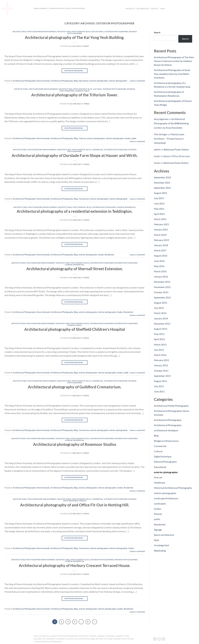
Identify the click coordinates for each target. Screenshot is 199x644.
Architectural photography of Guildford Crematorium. (75, 387)
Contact (155, 9)
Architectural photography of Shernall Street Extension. (75, 269)
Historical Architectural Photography (173, 488)
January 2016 (161, 276)
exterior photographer (116, 32)
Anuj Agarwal (161, 119)
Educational (98, 32)
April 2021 (159, 214)
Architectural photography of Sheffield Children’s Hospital (75, 329)
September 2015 (162, 297)
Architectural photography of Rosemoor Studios (75, 444)
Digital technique (163, 456)
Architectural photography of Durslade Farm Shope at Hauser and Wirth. (75, 155)
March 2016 (160, 271)
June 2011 (159, 391)
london (79, 91)
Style (156, 540)
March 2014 (160, 313)
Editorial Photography (165, 462)
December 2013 (162, 324)
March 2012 (160, 355)
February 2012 (161, 360)
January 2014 (161, 318)
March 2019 (160, 235)
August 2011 (161, 381)
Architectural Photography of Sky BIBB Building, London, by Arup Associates (171, 123)
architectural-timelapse (166, 430)
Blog (88, 32)
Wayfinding (160, 551)
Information (143, 9)
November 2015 (162, 287)
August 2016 (161, 256)
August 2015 (161, 303)
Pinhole (158, 514)
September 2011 (162, 376)
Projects (130, 9)
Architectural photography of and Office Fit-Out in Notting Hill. (75, 505)
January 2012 (161, 365)
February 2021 (161, 224)
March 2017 (160, 250)
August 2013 (161, 329)
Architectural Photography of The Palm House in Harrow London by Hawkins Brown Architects (174, 61)
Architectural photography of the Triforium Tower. (75, 95)
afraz (86, 46)
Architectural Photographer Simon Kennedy (34, 32)
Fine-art (158, 477)
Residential (130, 207)
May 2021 (159, 209)
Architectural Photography (71, 32)
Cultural (98, 89)
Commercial (98, 150)
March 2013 (160, 344)
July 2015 (159, 308)
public (86, 91)
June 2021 (159, 203)
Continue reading (75, 71)
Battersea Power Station (176, 149)
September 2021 (162, 188)
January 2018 (161, 245)
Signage (158, 530)
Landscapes (160, 503)
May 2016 (159, 266)
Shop (163, 9)
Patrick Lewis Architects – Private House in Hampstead (169, 139)
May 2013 (159, 334)
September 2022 (162, 177)
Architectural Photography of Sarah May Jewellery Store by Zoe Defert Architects (172, 74)
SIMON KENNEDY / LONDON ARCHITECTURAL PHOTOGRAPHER (59, 8)
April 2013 (159, 339)
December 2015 (162, 282)
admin (157, 149)
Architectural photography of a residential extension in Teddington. (75, 211)
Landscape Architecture (166, 498)
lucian (157, 156)
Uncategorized (161, 545)
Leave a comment (137, 81)
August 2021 (161, 193)
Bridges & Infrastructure (166, 441)
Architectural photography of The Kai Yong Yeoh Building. (75, 37)
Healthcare (160, 483)
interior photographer (118, 81)
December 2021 (162, 183)
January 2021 (161, 229)
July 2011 (159, 386)
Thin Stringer (161, 134)
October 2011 (161, 371)
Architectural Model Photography (171, 406)
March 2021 (160, 219)
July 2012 (159, 350)
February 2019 (161, 240)
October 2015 (161, 292)
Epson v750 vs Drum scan (177, 156)
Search (157, 32)
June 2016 (159, 261)
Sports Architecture (164, 535)
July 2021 (159, 198)
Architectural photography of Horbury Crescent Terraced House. (75, 565)
